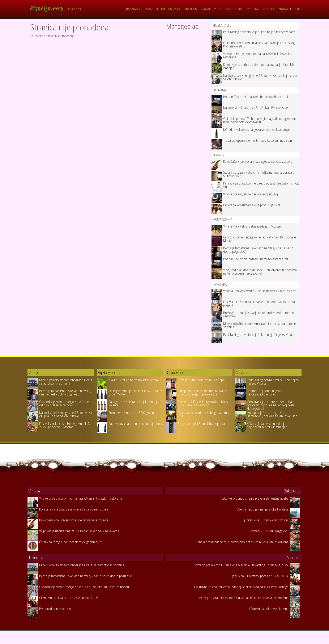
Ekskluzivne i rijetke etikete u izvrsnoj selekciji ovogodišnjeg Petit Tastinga (241, 587)
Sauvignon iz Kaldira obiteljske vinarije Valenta (133, 403)
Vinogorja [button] (234, 9)
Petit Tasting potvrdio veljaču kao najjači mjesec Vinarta (259, 32)
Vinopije (269, 9)
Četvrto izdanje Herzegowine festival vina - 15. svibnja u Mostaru (260, 239)
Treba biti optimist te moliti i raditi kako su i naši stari (258, 140)
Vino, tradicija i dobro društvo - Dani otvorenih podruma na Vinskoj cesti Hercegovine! (260, 272)
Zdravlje (285, 9)
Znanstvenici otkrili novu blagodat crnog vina (204, 414)
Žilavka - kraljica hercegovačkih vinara (133, 380)
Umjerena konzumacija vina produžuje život (252, 205)
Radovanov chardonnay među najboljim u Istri (136, 425)
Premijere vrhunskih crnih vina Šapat (202, 380)
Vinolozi (253, 9)
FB (297, 9)
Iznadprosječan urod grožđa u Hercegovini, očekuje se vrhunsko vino (272, 414)
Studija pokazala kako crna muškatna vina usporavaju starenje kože (259, 174)
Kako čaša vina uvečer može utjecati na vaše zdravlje (258, 161)
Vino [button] (217, 9)
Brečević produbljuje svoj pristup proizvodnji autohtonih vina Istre (260, 314)
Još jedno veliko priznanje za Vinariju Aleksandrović (257, 130)
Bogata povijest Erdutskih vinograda (201, 424)
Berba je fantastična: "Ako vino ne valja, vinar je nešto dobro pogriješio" (258, 250)
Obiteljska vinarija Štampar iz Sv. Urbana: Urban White (135, 393)
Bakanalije (134, 9)
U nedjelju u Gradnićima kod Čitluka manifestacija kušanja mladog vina (243, 598)
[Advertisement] (187, 95)
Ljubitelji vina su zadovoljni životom (266, 520)
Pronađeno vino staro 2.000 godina (132, 413)
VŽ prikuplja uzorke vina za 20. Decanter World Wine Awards (79, 531)
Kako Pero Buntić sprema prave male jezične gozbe (255, 498)
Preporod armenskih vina (56, 609)
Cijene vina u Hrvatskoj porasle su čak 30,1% (69, 598)
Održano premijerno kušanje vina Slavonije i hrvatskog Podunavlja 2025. (259, 45)
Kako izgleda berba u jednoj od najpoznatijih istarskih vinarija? (259, 66)
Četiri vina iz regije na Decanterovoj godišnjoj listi (71, 542)
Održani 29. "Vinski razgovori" (269, 531)
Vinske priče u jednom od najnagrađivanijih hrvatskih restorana (258, 55)
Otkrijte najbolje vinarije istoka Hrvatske (263, 509)
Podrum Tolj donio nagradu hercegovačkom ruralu (256, 97)
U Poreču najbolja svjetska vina (268, 609)
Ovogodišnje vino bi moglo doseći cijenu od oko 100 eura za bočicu (66, 403)
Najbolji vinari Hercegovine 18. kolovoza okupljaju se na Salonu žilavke (260, 77)
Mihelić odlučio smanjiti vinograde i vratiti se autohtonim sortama (260, 325)
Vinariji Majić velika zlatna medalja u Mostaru (253, 226)
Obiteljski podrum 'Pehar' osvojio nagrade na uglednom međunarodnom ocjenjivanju (260, 120)
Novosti (152, 9)
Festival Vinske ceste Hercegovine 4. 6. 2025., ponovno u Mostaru (65, 425)
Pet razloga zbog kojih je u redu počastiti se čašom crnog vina (261, 185)
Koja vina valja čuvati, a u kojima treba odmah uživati (74, 509)
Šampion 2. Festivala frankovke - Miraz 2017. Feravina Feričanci (203, 403)
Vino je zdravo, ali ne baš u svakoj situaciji (251, 194)
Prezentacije (171, 9)
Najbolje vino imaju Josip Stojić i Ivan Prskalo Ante (256, 108)
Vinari (206, 9)
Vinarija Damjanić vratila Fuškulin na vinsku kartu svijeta (259, 291)
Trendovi (191, 9)
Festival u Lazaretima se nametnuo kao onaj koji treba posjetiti (259, 304)
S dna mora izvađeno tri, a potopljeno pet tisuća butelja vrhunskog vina (242, 542)
